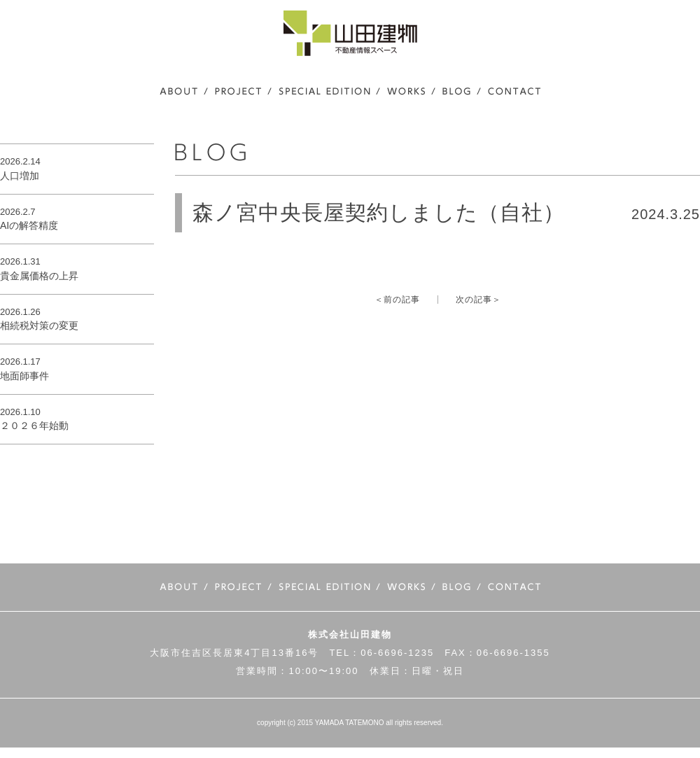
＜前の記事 (397, 300)
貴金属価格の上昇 (39, 276)
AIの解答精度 (29, 225)
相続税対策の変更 (39, 325)
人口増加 (20, 176)
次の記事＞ (478, 300)
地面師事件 (24, 376)
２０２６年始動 (34, 426)
